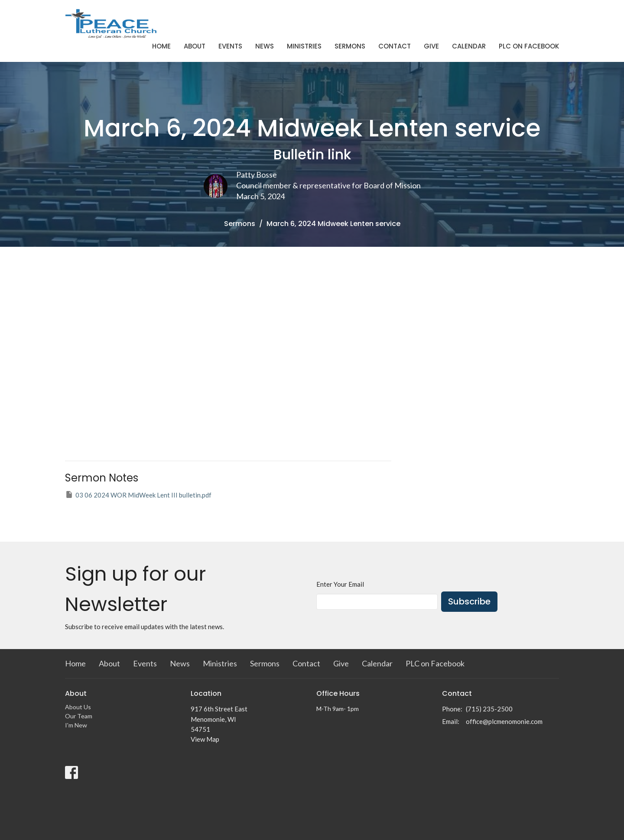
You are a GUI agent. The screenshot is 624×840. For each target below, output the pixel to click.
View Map (205, 739)
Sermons (350, 46)
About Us (78, 707)
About (195, 46)
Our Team (79, 716)
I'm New (76, 725)
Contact (395, 46)
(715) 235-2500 (489, 709)
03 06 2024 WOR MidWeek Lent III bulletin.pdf (138, 494)
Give (431, 46)
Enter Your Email (340, 584)
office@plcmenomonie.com (504, 721)
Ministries (304, 46)
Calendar (469, 46)
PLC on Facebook (529, 46)
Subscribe (469, 601)
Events (230, 46)
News (265, 46)
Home (161, 46)
